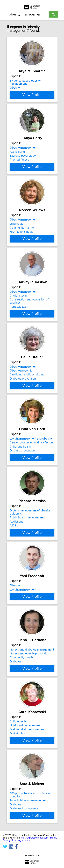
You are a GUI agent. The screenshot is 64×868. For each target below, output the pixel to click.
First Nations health (22, 243)
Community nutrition (23, 239)
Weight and (31, 456)
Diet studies (17, 768)
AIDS (13, 546)
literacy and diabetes (32, 681)
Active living (17, 160)
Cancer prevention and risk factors (32, 460)
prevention (22, 385)
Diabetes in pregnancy (24, 846)
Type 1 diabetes (29, 838)
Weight (23, 610)
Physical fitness (19, 168)
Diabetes (16, 693)
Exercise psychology (23, 164)
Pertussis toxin (19, 321)
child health (17, 235)
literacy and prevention (29, 685)
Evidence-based (25, 82)
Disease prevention (22, 468)
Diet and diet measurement (27, 764)
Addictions (16, 542)
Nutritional (25, 760)
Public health (27, 538)
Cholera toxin (18, 310)
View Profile (32, 103)
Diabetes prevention (23, 393)
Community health (21, 689)
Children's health (20, 464)
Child (18, 756)
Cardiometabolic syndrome (27, 389)
